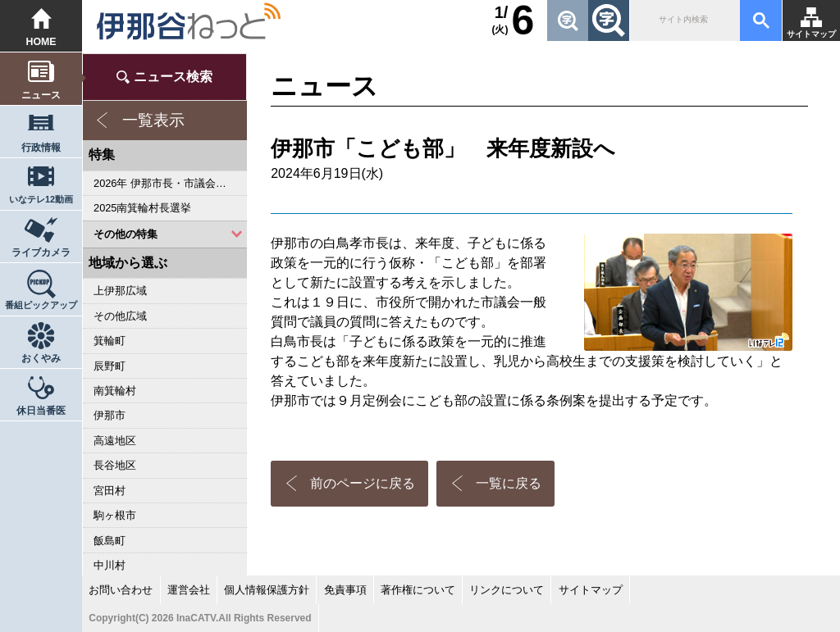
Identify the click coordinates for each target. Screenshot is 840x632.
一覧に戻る (509, 483)
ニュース (41, 95)
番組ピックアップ (41, 305)
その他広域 (120, 316)
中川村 (110, 565)
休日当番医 (41, 411)
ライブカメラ (41, 252)
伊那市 (110, 415)
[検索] (683, 20)
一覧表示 (153, 120)
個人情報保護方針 (267, 590)
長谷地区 (115, 465)
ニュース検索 (173, 77)
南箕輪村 (115, 391)
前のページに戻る (363, 483)
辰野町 (110, 366)
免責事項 (345, 590)
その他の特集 (126, 234)
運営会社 (189, 590)
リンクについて (507, 590)
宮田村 (110, 491)
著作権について (418, 590)
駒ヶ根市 (115, 515)
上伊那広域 (120, 291)
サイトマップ (811, 34)
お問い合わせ (121, 590)
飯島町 (110, 541)
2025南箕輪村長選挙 (142, 208)
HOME (41, 42)
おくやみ (41, 358)
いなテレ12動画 (41, 199)
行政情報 (41, 148)
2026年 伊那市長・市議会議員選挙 (170, 183)
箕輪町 (110, 341)
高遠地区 (115, 441)
